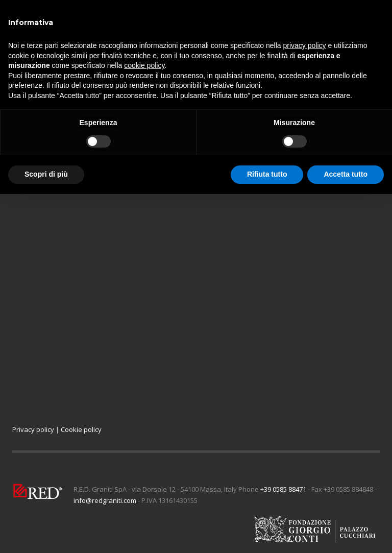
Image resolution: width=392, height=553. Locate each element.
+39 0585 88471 (283, 489)
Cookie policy (81, 429)
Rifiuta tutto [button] (267, 174)
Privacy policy (33, 429)
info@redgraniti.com (105, 500)
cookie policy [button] (144, 65)
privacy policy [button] (305, 45)
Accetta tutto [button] (346, 174)
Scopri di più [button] (46, 174)
